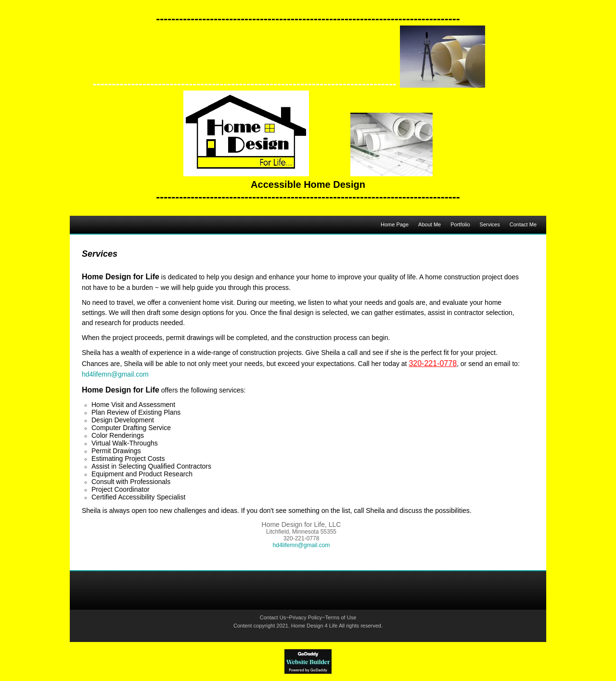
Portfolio (460, 224)
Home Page (395, 224)
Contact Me (523, 224)
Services (490, 224)
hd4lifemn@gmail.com (115, 374)
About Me (430, 224)
